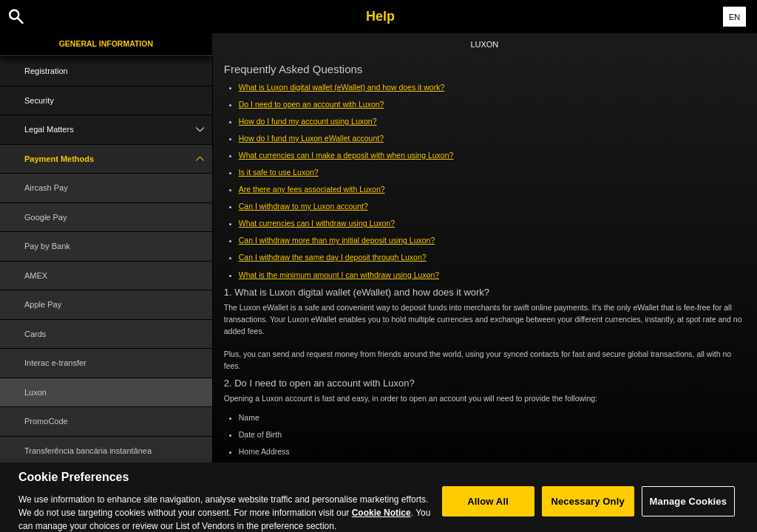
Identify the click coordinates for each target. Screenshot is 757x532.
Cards (35, 334)
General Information (106, 44)
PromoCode (46, 421)
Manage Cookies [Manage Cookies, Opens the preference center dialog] (688, 507)
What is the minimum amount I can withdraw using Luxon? (339, 275)
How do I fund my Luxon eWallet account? (311, 138)
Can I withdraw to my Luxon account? (303, 206)
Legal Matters (118, 130)
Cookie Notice (381, 519)
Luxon (35, 392)
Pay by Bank (47, 246)
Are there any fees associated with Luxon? (312, 189)
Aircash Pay (46, 188)
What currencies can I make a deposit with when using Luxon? (346, 155)
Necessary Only (587, 507)
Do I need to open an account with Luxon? (312, 104)
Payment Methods (118, 159)
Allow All (488, 507)
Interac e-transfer (55, 363)
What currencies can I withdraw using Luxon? (317, 223)
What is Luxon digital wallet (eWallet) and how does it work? (342, 87)
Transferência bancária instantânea (88, 451)
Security (39, 100)
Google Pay (45, 217)
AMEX (36, 276)
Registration (46, 71)
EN (734, 17)
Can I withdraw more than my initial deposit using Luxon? (337, 240)
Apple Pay (43, 304)
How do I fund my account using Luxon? (308, 121)
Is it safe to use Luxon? (279, 172)
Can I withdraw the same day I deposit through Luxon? (333, 257)
